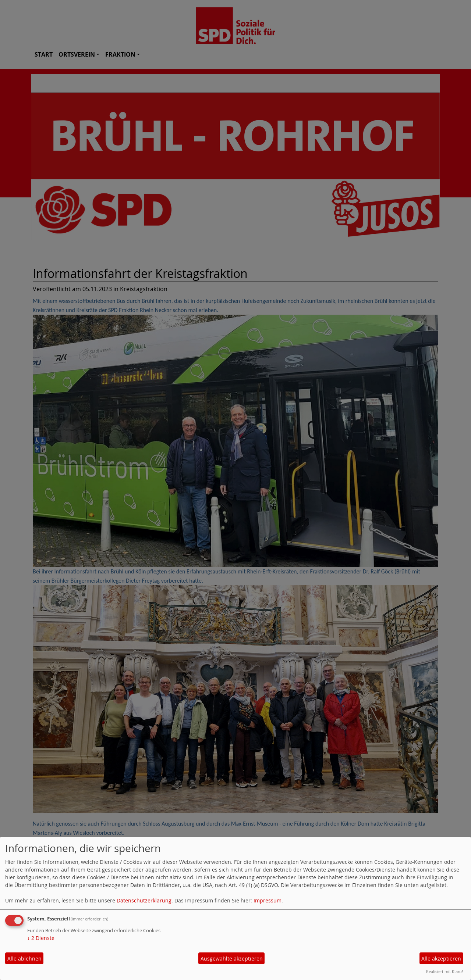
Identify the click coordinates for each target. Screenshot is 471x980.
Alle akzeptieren (441, 958)
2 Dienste (41, 938)
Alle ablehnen (24, 958)
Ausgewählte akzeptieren (232, 958)
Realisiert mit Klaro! (445, 971)
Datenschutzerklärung (144, 900)
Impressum (268, 900)
